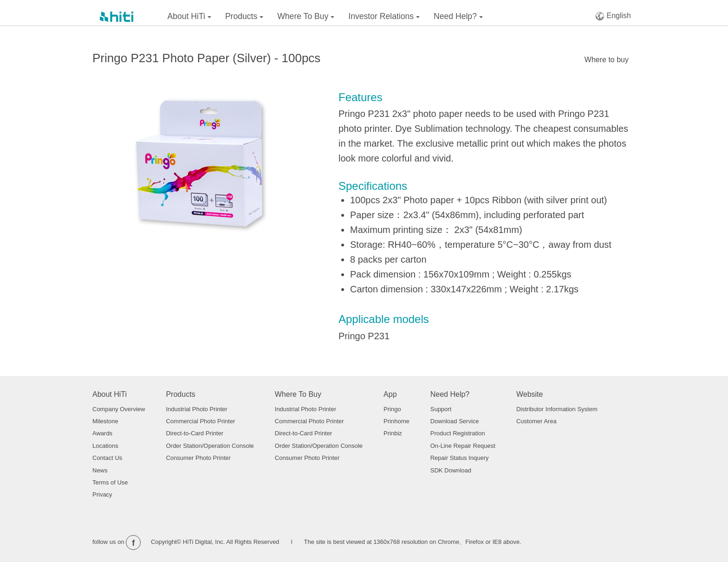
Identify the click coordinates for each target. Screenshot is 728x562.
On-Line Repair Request (463, 446)
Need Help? (458, 16)
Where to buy (607, 60)
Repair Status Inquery (460, 458)
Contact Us (107, 458)
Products (244, 16)
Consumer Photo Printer (198, 458)
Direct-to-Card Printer (195, 433)
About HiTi (189, 16)
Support (441, 409)
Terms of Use (110, 482)
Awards (102, 433)
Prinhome (396, 421)
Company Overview (119, 409)
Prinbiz (393, 433)
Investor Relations (384, 16)
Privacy (102, 494)
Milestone (105, 421)
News (100, 470)
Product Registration (458, 433)
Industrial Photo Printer (196, 409)
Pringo (392, 409)
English (613, 16)
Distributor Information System (557, 409)
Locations (105, 446)
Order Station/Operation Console (210, 446)
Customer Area (536, 421)
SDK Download (451, 470)
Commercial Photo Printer (200, 421)
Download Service (455, 421)
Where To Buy (306, 16)
